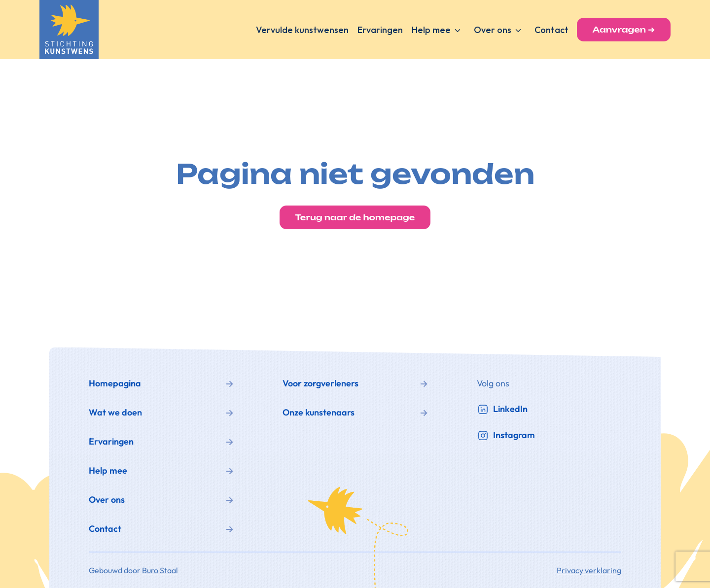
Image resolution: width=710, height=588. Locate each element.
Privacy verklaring (589, 570)
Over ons (493, 30)
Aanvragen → (624, 30)
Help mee (431, 30)
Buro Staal (160, 570)
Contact (551, 30)
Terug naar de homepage (355, 217)
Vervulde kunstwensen (302, 30)
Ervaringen (380, 30)
